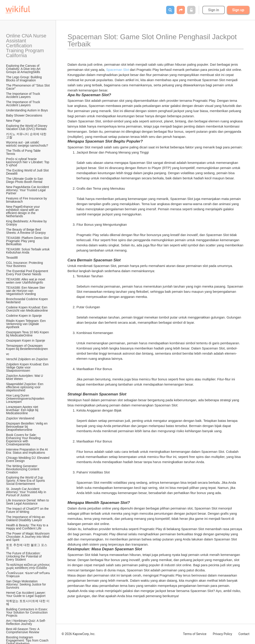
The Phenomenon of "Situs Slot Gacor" (28, 87)
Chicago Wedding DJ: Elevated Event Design (28, 459)
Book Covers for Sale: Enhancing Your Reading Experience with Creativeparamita (24, 440)
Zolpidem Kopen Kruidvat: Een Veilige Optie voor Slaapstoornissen (28, 367)
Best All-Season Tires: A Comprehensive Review (23, 631)
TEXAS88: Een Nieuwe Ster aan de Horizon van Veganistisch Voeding (26, 291)
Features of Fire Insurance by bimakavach (27, 200)
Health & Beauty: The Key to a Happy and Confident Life (28, 527)
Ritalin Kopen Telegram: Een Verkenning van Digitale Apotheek (26, 324)
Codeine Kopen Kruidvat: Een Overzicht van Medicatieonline (27, 309)
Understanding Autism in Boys (27, 110)
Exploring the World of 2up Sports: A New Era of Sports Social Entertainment (26, 481)
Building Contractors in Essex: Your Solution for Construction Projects (27, 612)
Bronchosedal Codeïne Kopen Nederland (27, 301)
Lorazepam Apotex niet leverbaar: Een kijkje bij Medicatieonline (23, 410)
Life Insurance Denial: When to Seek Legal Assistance (28, 502)
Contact (244, 634)
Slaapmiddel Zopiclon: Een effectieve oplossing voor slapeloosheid (25, 387)
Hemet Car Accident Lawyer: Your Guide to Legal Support (26, 594)
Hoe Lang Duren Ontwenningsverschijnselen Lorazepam (26, 399)
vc (8, 354)
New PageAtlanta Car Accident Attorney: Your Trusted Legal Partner (28, 190)
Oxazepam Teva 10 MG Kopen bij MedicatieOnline (28, 334)
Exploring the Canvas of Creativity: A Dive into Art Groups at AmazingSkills (24, 69)
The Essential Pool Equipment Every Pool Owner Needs (27, 273)
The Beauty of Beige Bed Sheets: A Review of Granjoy (26, 231)
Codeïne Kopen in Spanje (24, 316)
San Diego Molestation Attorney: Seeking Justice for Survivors (26, 584)
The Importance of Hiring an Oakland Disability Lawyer (26, 518)
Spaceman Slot (118, 70)
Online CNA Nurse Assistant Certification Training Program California (27, 46)
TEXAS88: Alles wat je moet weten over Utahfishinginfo (26, 281)
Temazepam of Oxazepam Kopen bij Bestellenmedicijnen (27, 347)
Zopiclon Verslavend (20, 418)
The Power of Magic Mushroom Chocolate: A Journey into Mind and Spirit (28, 537)
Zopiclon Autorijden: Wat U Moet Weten (25, 377)
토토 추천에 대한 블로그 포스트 (27, 546)
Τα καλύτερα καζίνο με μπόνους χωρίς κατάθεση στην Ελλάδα (28, 566)
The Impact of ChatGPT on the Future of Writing (28, 510)
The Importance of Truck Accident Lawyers (23, 95)
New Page (13, 121)
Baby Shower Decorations (24, 115)
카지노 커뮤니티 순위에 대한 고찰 (27, 136)
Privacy (222, 634)
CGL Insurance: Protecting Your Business (25, 264)
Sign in (213, 10)
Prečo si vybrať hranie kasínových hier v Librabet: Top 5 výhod (28, 162)
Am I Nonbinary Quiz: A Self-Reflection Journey (26, 622)
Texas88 (12, 258)
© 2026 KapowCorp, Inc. (78, 634)
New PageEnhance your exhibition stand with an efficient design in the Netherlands (23, 211)
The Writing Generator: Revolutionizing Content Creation (23, 469)
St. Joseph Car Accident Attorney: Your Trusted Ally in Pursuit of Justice (27, 492)
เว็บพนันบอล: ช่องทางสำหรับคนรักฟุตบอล (28, 575)
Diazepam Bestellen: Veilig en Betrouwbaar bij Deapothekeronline (27, 427)
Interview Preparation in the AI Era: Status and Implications (27, 451)
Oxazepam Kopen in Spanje (26, 340)
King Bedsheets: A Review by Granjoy (27, 223)
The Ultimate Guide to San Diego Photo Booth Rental (25, 180)
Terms (195, 634)
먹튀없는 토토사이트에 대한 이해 (28, 603)
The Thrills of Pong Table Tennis (24, 152)
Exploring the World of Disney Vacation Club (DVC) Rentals (27, 127)
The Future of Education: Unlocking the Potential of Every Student (24, 556)
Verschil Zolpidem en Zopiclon (27, 359)
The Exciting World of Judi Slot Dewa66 (28, 172)
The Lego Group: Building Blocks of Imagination (24, 79)
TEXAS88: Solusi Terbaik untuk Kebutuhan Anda (28, 251)
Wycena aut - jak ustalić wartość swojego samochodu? (27, 144)
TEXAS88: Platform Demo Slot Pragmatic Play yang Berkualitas (28, 241)
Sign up (238, 10)
